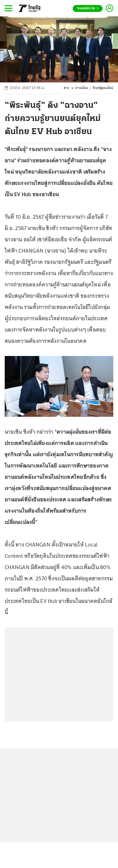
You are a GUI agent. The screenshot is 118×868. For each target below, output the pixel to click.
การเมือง (82, 88)
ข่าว (66, 88)
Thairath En (88, 9)
